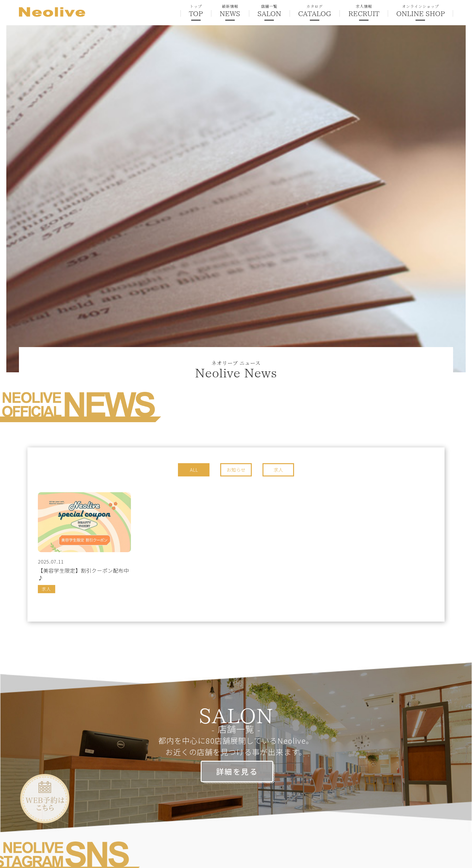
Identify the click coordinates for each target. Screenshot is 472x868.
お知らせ (236, 470)
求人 (278, 470)
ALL (194, 470)
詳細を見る (237, 771)
